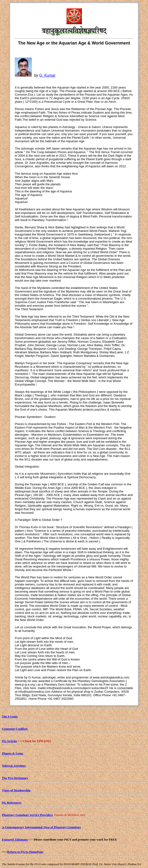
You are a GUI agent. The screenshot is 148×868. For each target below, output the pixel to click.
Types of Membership (16, 790)
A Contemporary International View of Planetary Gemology (41, 827)
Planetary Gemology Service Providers (27, 815)
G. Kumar (47, 75)
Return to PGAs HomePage (25, 852)
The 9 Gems (10, 716)
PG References (12, 803)
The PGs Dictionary (15, 778)
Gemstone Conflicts (15, 729)
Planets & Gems (13, 753)
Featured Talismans (15, 839)
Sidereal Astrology (14, 766)
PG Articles (9, 741)
